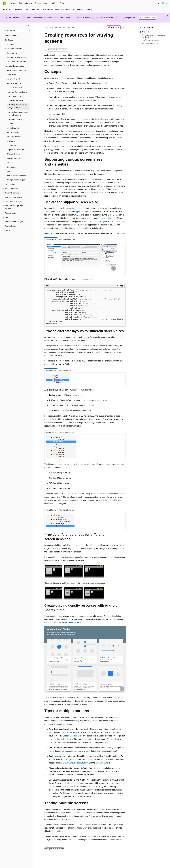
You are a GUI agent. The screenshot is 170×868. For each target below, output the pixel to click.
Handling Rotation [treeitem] (13, 158)
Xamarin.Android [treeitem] (11, 36)
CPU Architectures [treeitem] (13, 154)
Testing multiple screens (150, 43)
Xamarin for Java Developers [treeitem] (17, 62)
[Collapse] (29, 26)
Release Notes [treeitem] (10, 226)
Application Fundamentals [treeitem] (16, 70)
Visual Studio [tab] (51, 240)
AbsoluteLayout (61, 756)
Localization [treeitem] (11, 141)
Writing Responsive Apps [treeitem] (16, 180)
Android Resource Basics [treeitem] (18, 92)
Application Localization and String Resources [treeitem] (19, 114)
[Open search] (159, 3)
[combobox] (16, 31)
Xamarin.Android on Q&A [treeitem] (14, 222)
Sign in (165, 3)
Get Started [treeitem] (11, 44)
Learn (47, 27)
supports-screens (82, 212)
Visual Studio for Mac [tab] (67, 240)
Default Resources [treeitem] (15, 96)
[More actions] (124, 27)
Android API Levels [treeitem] (14, 79)
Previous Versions (59, 27)
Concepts (145, 32)
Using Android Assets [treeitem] (16, 119)
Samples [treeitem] (8, 230)
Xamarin (71, 27)
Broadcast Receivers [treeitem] (14, 137)
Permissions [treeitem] (11, 145)
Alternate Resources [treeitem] (16, 101)
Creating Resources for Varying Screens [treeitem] (18, 106)
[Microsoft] (4, 3)
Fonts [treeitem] (11, 124)
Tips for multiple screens (150, 40)
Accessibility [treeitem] (11, 75)
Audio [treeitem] (9, 163)
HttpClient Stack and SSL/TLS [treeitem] (18, 176)
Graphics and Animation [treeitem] (15, 150)
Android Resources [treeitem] (16, 88)
